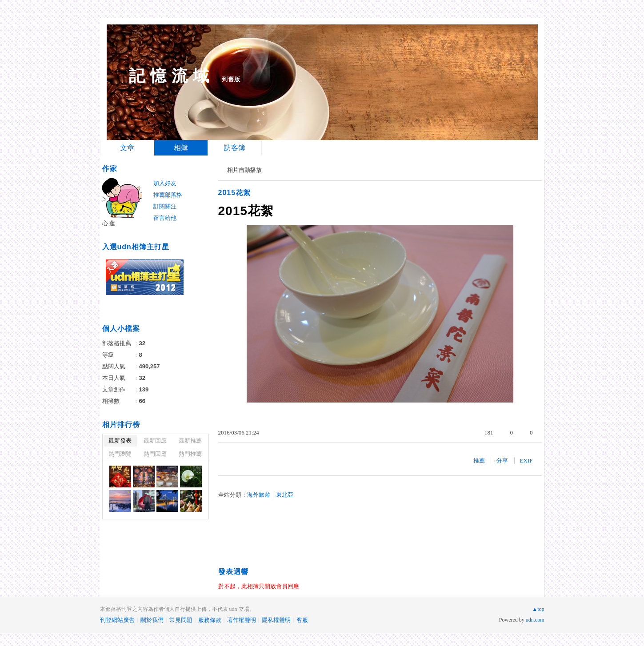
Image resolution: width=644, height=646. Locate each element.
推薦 (479, 461)
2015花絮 (235, 193)
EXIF (526, 461)
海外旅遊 (259, 495)
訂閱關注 (165, 206)
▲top (538, 609)
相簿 (181, 148)
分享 (502, 461)
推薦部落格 (168, 195)
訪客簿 (235, 148)
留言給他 (165, 218)
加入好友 (165, 183)
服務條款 (210, 620)
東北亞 (285, 495)
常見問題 (181, 620)
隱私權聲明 (276, 620)
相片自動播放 (244, 170)
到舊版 (231, 79)
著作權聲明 (242, 620)
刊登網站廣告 (117, 620)
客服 (302, 620)
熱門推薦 (190, 454)
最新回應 (155, 441)
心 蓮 (109, 223)
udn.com (535, 620)
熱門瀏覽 (120, 454)
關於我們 (152, 620)
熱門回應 (155, 454)
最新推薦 (190, 441)
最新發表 (120, 441)
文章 (127, 148)
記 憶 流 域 (169, 76)
